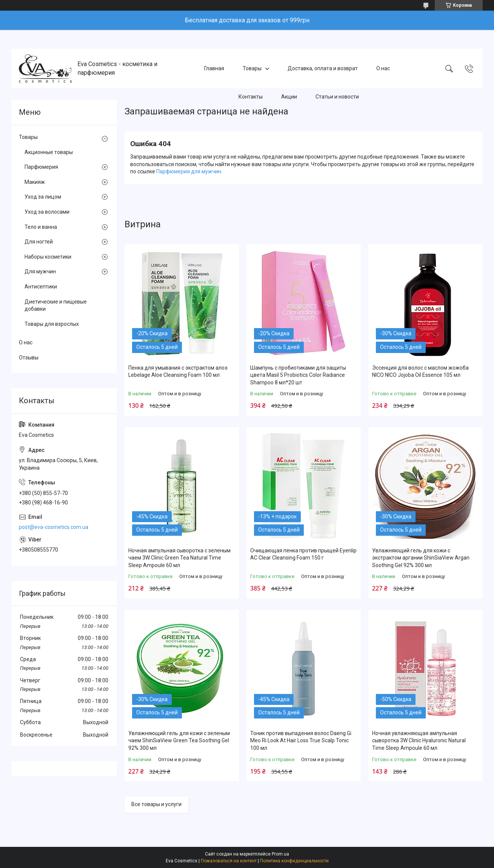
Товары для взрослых (52, 324)
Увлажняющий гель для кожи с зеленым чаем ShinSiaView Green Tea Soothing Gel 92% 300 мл (179, 741)
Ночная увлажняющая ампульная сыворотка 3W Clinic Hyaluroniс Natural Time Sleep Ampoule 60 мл (419, 741)
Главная (214, 68)
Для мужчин (40, 271)
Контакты (251, 97)
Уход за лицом (43, 197)
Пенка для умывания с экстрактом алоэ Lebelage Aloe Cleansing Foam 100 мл (178, 372)
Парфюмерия (41, 167)
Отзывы (29, 358)
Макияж (35, 182)
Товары (252, 68)
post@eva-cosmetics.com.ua (54, 527)
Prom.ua (280, 854)
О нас (383, 68)
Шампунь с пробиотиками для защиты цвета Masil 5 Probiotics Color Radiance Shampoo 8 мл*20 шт (298, 375)
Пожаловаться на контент (229, 861)
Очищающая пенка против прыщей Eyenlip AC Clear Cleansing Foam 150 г (303, 554)
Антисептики (41, 287)
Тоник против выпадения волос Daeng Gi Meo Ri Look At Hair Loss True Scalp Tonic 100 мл (301, 741)
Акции (289, 97)
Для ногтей (39, 242)
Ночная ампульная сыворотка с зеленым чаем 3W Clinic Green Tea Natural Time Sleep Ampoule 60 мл (179, 558)
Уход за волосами (47, 212)
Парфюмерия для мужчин (189, 171)
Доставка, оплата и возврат (323, 68)
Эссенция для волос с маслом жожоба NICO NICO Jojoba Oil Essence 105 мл (420, 372)
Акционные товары (49, 152)
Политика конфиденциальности (294, 861)
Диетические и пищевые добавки (56, 305)
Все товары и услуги (156, 804)
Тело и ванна (41, 227)
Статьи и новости (337, 97)
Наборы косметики (48, 257)
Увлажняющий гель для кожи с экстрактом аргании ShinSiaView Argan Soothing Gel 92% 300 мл (421, 558)
